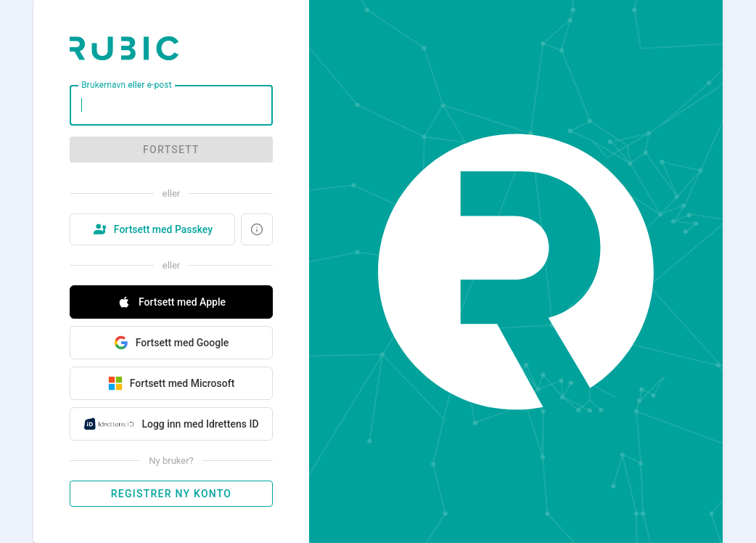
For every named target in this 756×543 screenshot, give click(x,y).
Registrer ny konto (171, 494)
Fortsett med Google (171, 343)
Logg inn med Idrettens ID (171, 424)
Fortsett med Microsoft (172, 383)
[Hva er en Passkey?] (257, 229)
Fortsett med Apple (171, 302)
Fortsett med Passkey (152, 229)
